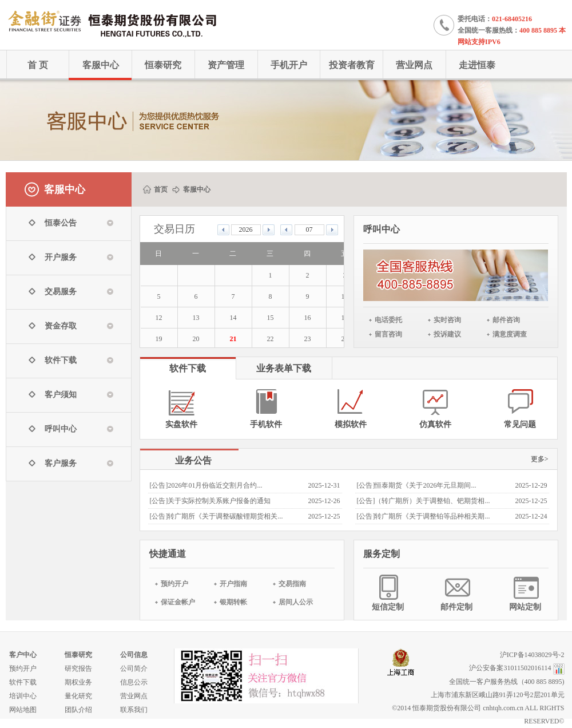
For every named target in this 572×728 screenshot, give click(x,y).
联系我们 (134, 710)
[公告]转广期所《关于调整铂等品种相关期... (424, 516)
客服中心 (101, 65)
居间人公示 (296, 602)
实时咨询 (447, 320)
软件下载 (23, 682)
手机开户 (289, 65)
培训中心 (23, 696)
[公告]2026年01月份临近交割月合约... (206, 485)
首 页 (38, 65)
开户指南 (233, 584)
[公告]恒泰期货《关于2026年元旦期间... (417, 485)
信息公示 (134, 682)
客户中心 (23, 655)
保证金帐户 (178, 602)
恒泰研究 (163, 65)
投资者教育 (352, 65)
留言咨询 (388, 334)
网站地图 (23, 710)
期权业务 (78, 682)
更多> (540, 459)
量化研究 (78, 696)
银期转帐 (233, 602)
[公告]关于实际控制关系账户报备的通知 (210, 501)
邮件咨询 (506, 320)
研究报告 (78, 668)
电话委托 (388, 320)
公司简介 (134, 668)
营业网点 (414, 65)
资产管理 (226, 65)
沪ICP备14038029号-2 (532, 655)
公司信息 (134, 655)
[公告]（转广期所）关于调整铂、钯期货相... (424, 501)
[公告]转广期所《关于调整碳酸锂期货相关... (217, 516)
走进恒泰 (477, 65)
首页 (161, 189)
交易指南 (292, 584)
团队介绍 (78, 710)
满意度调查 (510, 334)
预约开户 (174, 584)
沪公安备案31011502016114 (510, 668)
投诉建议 (447, 334)
